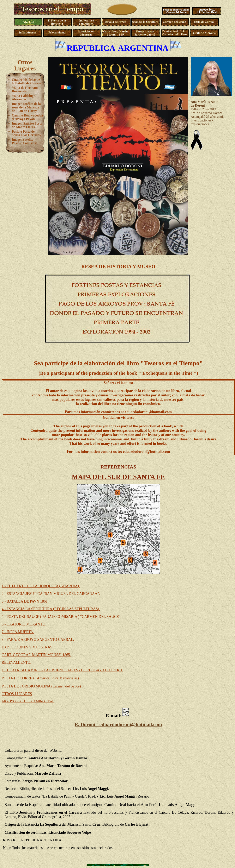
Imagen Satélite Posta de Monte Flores (27, 125)
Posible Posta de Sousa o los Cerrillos (26, 133)
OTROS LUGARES (17, 694)
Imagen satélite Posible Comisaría (25, 141)
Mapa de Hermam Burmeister (25, 89)
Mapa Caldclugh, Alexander (24, 98)
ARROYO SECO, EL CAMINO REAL (28, 701)
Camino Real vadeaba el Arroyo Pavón (27, 117)
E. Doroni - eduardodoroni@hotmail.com (118, 724)
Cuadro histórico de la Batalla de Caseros (27, 81)
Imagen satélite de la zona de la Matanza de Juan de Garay (26, 107)
